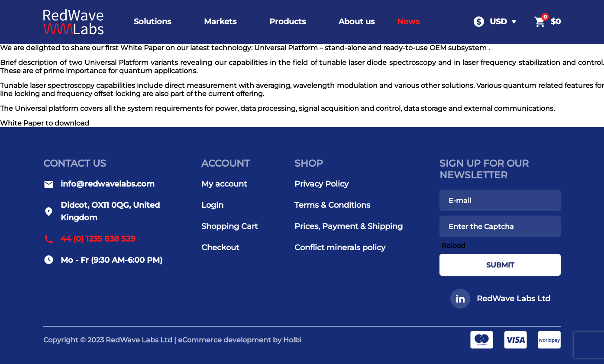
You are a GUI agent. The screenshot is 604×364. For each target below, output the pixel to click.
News (408, 22)
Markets (220, 22)
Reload (453, 246)
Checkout (220, 248)
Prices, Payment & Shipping (349, 226)
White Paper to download (45, 123)
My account (224, 184)
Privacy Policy (321, 184)
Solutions (152, 22)
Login (212, 205)
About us (357, 22)
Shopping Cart (229, 226)
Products (287, 22)
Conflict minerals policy (340, 248)
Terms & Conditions (332, 205)
